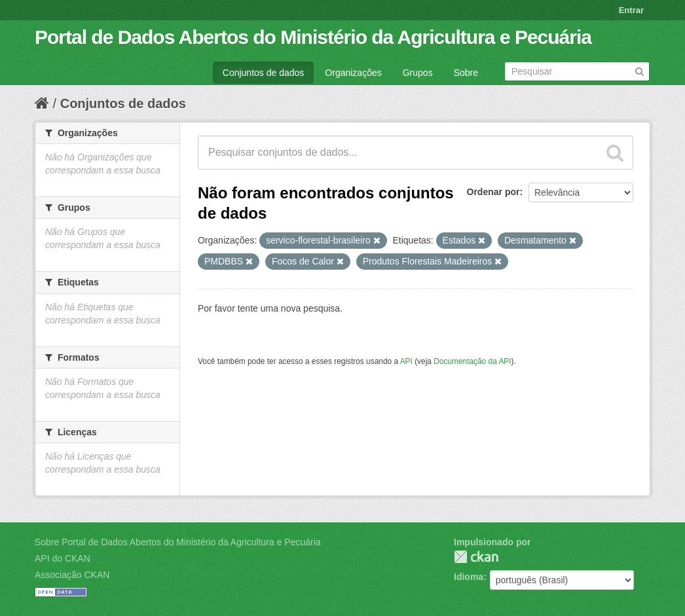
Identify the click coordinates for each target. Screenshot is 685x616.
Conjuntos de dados (264, 73)
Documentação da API (472, 361)
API (406, 361)
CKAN (476, 557)
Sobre (466, 73)
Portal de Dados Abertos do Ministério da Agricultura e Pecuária (313, 37)
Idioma (469, 577)
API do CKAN (63, 558)
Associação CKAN (72, 575)
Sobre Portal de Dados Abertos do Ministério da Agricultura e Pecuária (178, 542)
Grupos (418, 73)
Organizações (353, 73)
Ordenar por (493, 192)
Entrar (631, 10)
